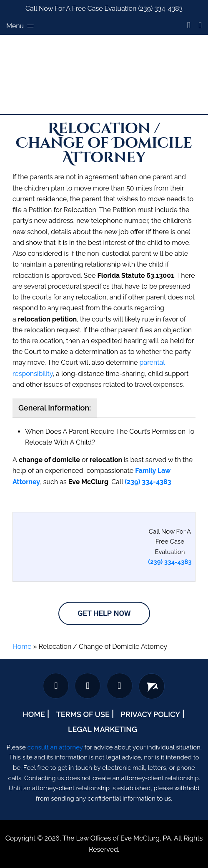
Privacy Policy (150, 714)
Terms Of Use (83, 714)
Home (22, 647)
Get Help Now (104, 613)
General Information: (55, 408)
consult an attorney (55, 747)
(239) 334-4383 (160, 9)
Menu (21, 26)
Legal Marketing (103, 729)
